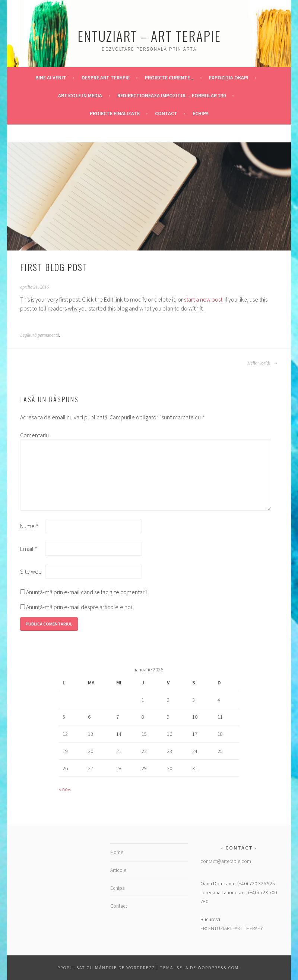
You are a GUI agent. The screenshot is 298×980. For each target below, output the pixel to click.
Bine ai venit (51, 78)
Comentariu (32, 435)
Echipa (201, 113)
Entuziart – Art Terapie (149, 36)
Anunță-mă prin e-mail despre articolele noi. (80, 607)
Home (117, 852)
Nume (29, 526)
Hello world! (263, 363)
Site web (31, 571)
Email (29, 549)
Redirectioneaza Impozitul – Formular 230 (172, 95)
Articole (118, 870)
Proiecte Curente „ (169, 78)
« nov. (65, 789)
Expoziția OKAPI (229, 78)
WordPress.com (218, 968)
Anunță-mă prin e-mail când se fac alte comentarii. (87, 592)
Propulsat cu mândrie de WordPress (106, 968)
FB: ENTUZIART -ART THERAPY (232, 928)
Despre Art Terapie (106, 78)
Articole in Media (80, 95)
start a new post (203, 299)
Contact (166, 113)
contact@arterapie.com (226, 861)
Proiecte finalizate (115, 113)
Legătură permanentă (39, 335)
